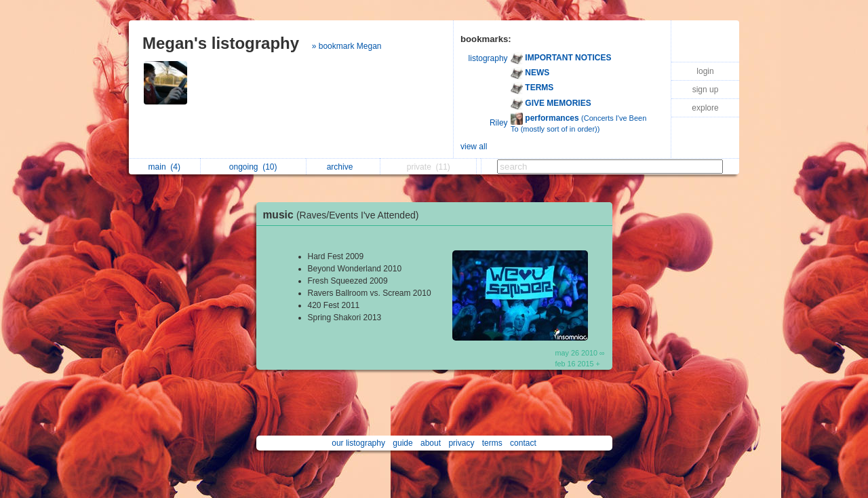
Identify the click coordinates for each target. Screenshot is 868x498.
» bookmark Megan (347, 46)
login (705, 71)
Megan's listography (221, 43)
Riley (499, 123)
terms (492, 443)
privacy (461, 443)
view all (474, 147)
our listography (358, 443)
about (431, 443)
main (164, 167)
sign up (706, 90)
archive (343, 167)
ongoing (253, 167)
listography (488, 58)
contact (523, 443)
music (344, 215)
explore (705, 108)
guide (402, 443)
